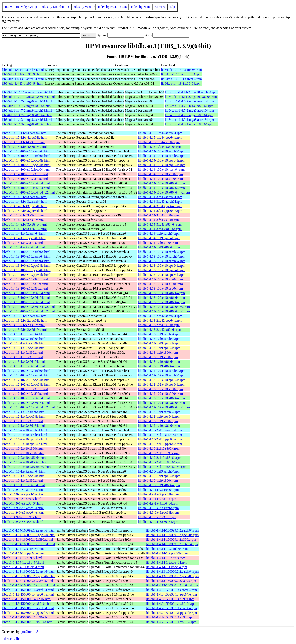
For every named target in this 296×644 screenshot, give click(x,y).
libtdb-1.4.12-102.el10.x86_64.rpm (161, 398)
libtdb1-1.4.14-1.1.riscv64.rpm (167, 567)
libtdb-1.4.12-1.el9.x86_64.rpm (159, 426)
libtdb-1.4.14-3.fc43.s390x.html (23, 215)
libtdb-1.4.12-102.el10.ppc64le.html (26, 380)
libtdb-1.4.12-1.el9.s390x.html (23, 421)
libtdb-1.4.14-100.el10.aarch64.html (26, 151)
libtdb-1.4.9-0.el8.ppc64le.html (23, 513)
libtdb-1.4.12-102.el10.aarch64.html (26, 371)
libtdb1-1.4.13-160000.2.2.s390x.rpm (171, 581)
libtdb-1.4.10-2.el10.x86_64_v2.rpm (162, 467)
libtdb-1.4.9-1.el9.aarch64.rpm (158, 490)
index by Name (141, 7)
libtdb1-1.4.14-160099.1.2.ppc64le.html (29, 535)
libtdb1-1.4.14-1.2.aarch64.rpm (167, 549)
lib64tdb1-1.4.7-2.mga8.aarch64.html (27, 110)
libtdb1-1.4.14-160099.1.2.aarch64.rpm (172, 530)
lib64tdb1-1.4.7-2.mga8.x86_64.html (27, 115)
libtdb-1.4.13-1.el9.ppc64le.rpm (159, 343)
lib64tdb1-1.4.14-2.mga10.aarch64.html (29, 92)
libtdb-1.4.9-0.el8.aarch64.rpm (158, 508)
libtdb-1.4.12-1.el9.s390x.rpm (158, 421)
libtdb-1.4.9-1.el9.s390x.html (22, 499)
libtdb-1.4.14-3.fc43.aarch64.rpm (160, 197)
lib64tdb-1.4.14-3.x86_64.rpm (181, 74)
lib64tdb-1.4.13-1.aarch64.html (23, 79)
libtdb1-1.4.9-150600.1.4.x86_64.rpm (171, 604)
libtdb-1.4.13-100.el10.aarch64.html (26, 252)
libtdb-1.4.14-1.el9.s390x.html (23, 243)
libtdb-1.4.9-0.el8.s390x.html (22, 517)
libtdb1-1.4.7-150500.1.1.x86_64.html (28, 622)
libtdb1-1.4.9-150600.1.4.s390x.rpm (170, 599)
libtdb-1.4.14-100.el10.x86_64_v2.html (29, 192)
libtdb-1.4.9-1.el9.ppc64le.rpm (158, 494)
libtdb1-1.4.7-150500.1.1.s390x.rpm (170, 617)
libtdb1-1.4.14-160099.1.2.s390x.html (28, 540)
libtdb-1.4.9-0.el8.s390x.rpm (157, 517)
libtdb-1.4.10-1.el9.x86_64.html (24, 485)
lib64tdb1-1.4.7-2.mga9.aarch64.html (27, 101)
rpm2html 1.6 (29, 632)
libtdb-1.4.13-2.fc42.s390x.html (23, 325)
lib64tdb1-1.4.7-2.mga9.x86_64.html (27, 106)
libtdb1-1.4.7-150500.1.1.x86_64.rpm (171, 622)
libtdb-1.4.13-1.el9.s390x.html (23, 352)
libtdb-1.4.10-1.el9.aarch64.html (24, 471)
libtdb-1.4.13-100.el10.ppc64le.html (26, 266)
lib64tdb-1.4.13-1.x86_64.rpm (181, 83)
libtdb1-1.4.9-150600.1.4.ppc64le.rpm (171, 594)
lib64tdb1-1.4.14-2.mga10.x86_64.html (29, 97)
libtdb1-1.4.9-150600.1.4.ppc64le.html (28, 594)
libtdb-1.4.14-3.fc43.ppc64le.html (25, 206)
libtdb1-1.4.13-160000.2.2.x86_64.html (29, 585)
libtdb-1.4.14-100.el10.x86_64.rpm (161, 183)
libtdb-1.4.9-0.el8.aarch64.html (23, 508)
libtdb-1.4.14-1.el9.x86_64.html (24, 247)
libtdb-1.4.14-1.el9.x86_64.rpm (159, 247)
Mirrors (160, 7)
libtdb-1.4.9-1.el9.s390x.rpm (157, 499)
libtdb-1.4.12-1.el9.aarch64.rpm (159, 412)
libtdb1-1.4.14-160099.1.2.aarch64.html (29, 530)
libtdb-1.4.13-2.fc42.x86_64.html (25, 330)
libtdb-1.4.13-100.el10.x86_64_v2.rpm (164, 307)
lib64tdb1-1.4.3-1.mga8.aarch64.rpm (190, 120)
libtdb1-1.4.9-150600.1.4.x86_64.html (28, 604)
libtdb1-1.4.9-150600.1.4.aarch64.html (28, 590)
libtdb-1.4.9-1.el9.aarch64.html (23, 490)
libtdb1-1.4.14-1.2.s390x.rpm (166, 558)
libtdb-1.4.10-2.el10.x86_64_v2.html (27, 467)
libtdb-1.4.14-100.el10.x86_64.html (26, 183)
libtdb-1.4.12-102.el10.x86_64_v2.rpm (164, 407)
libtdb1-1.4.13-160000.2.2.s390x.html (28, 581)
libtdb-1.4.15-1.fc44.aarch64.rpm (160, 133)
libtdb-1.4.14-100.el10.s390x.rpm (160, 174)
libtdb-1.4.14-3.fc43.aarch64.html (25, 197)
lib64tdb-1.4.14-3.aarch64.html (23, 70)
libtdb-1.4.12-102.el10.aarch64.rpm (162, 371)
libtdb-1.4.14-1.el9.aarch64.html (24, 234)
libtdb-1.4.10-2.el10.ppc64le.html (25, 439)
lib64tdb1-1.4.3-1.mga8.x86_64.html (27, 124)
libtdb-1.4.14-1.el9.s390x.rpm (158, 243)
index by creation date (113, 7)
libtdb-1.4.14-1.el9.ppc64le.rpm (159, 238)
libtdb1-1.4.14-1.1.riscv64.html (23, 567)
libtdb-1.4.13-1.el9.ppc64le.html (24, 343)
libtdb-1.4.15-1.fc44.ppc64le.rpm (160, 138)
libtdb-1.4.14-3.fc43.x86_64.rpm (160, 224)
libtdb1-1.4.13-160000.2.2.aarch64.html (29, 572)
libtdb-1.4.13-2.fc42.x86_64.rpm (160, 330)
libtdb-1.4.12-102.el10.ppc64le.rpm (162, 380)
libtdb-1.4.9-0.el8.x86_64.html (23, 522)
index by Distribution (55, 7)
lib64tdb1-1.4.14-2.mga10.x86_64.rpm (191, 97)
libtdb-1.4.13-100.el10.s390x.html (25, 279)
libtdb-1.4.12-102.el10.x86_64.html (26, 398)
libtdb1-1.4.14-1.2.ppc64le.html (23, 553)
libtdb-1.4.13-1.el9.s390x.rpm (158, 352)
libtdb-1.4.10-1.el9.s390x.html (23, 481)
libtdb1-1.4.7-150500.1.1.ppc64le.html (28, 613)
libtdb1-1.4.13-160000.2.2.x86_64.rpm (172, 585)
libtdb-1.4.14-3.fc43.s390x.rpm (159, 215)
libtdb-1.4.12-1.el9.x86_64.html (24, 426)
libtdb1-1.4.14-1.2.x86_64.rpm (167, 562)
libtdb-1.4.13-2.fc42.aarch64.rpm (160, 316)
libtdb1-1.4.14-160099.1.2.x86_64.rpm (172, 544)
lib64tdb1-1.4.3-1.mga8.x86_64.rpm (189, 124)
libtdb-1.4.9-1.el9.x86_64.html (23, 503)
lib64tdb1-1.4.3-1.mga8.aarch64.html (27, 120)
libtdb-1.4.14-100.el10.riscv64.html (26, 170)
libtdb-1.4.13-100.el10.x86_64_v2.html (29, 307)
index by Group (26, 7)
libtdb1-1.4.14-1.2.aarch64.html (23, 549)
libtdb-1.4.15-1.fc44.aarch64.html (25, 133)
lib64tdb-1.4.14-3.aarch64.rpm (181, 70)
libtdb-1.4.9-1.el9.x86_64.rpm (158, 503)
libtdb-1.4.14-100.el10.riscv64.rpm (161, 170)
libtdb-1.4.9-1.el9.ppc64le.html (23, 494)
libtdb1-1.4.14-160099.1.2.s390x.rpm (171, 540)
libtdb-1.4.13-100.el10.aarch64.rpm (162, 252)
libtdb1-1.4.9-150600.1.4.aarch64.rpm (171, 590)
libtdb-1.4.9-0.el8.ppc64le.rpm (158, 513)
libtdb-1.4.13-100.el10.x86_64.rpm (161, 293)
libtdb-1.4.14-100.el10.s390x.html (25, 174)
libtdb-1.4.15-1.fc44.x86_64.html (25, 147)
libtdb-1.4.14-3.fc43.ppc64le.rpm (160, 206)
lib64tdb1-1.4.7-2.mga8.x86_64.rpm (189, 115)
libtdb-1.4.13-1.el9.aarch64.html (24, 334)
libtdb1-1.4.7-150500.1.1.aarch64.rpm (171, 608)
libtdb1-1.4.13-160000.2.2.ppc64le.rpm (172, 576)
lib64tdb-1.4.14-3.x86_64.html (23, 74)
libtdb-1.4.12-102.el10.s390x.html (25, 389)
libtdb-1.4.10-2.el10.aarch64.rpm (160, 430)
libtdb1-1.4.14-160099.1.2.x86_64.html (29, 544)
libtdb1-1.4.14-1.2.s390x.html (22, 558)
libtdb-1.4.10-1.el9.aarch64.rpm (159, 471)
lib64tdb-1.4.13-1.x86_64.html (23, 83)
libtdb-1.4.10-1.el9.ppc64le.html (24, 476)
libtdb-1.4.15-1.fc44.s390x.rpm (159, 142)
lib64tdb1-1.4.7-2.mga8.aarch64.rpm (190, 110)
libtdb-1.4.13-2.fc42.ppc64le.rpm (160, 320)
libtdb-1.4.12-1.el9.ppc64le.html (24, 416)
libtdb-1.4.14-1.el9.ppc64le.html (24, 238)
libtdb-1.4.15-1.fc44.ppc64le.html (25, 138)
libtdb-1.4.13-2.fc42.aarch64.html (25, 316)
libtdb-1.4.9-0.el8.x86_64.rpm (158, 522)
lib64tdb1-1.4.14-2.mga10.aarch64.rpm (191, 92)
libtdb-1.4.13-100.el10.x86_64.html (26, 293)
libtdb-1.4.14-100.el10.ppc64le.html (26, 160)
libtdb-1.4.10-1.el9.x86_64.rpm (159, 485)
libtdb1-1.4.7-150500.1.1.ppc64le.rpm (171, 613)
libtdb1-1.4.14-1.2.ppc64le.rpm (167, 553)
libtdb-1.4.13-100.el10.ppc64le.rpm (162, 266)
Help (172, 7)
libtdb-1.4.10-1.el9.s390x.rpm (158, 481)
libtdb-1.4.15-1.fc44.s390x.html (23, 142)
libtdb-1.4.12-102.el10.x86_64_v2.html (29, 407)
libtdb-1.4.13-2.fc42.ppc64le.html (25, 320)
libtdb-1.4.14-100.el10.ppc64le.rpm (162, 160)
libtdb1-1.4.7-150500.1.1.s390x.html (27, 617)
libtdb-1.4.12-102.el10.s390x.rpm (160, 389)
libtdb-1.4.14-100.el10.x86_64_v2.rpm (164, 192)
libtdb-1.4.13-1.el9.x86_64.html (24, 362)
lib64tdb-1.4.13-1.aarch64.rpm (181, 79)
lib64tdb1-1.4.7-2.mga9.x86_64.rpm (189, 106)
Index (9, 7)
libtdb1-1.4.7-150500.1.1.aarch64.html (28, 608)
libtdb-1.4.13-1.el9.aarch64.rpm (159, 334)
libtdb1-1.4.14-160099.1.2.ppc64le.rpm (172, 535)
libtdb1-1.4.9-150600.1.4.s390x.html (27, 599)
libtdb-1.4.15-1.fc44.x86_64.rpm (160, 147)
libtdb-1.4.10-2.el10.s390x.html (23, 448)
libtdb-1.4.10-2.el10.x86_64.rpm (160, 458)
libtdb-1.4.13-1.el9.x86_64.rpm (159, 362)
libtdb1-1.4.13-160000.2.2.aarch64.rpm (172, 572)
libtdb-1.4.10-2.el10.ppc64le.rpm (160, 439)
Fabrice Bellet (11, 639)
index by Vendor (83, 7)
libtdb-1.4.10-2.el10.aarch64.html (25, 430)
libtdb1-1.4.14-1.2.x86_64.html (23, 562)
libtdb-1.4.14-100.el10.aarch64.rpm (162, 151)
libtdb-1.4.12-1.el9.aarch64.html (24, 412)
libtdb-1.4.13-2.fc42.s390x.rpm (159, 325)
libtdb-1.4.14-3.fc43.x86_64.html (25, 224)
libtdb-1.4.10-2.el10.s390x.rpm (159, 448)
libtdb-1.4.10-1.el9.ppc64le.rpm (159, 476)
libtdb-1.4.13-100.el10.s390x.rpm (160, 279)
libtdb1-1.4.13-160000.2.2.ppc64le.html (29, 576)
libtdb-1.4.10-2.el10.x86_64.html (24, 458)
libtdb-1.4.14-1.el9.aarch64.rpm (159, 234)
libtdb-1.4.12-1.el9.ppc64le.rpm (159, 416)
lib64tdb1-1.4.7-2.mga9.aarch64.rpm (190, 101)
